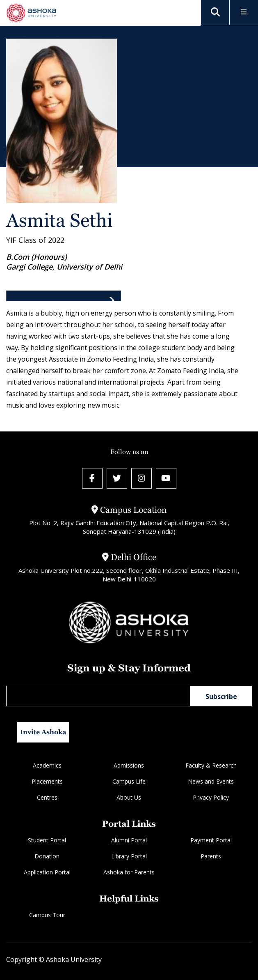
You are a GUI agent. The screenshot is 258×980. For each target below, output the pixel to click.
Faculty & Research (211, 765)
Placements (47, 781)
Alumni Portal (129, 840)
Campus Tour (47, 915)
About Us (129, 797)
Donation (47, 856)
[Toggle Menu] (244, 13)
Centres (47, 797)
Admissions (129, 765)
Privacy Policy (211, 797)
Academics (47, 765)
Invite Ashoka (43, 732)
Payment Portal (211, 840)
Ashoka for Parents (129, 872)
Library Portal (129, 856)
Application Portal (47, 872)
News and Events (211, 781)
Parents (211, 856)
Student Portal (47, 840)
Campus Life (129, 781)
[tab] (64, 296)
